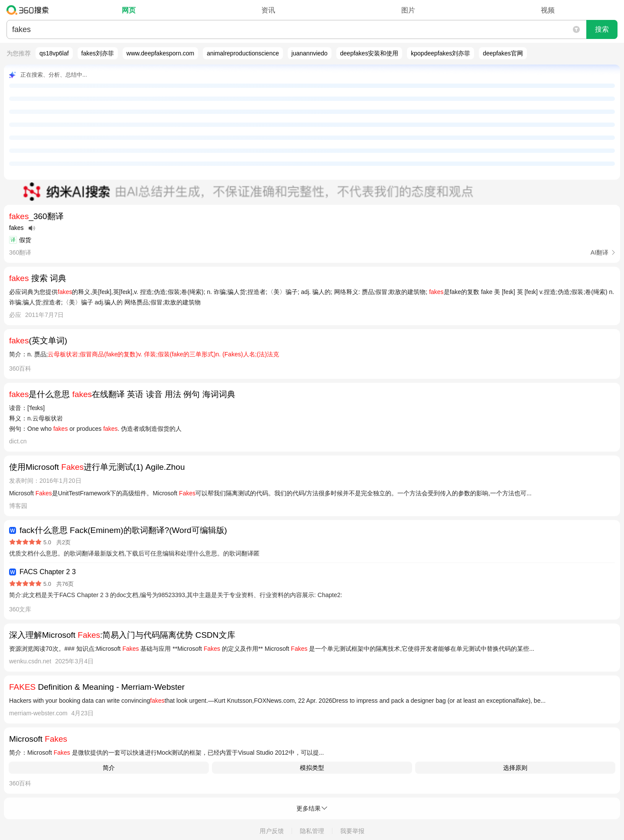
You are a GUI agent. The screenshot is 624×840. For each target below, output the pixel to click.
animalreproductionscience (243, 53)
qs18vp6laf (54, 53)
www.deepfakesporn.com (160, 53)
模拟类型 (312, 768)
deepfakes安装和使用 (369, 53)
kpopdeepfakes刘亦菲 (440, 53)
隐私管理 (312, 831)
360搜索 (30, 10)
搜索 (602, 29)
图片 (408, 10)
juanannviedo (310, 53)
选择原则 (515, 768)
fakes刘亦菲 (98, 53)
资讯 (268, 10)
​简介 (109, 768)
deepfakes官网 (503, 53)
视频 (548, 10)
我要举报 (352, 831)
